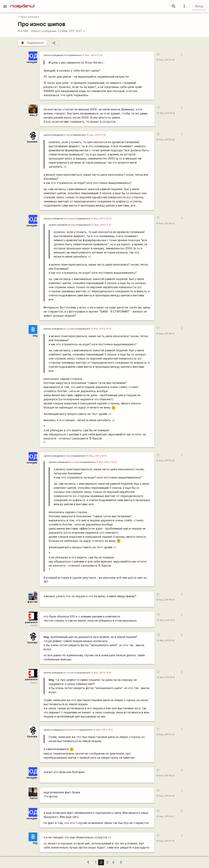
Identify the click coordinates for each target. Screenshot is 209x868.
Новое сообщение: (44, 31)
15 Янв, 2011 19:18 (166, 641)
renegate (32, 62)
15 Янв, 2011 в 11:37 (96, 135)
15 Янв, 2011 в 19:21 (103, 730)
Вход (199, 6)
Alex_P (34, 115)
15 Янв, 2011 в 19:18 (101, 673)
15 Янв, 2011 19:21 (166, 677)
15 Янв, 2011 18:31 (166, 113)
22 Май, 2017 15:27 (71, 31)
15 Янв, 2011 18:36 (165, 140)
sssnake (70, 219)
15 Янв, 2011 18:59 (165, 600)
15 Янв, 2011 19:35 (165, 841)
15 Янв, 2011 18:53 (165, 334)
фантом (32, 602)
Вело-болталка (28, 17)
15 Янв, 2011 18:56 (165, 461)
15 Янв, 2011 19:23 (165, 735)
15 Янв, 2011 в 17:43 (92, 55)
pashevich (31, 622)
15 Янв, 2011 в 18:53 (97, 456)
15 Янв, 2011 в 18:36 (101, 219)
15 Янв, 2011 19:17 (166, 620)
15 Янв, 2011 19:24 (165, 796)
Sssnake (32, 142)
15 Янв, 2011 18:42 (165, 224)
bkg (68, 135)
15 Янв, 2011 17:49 (165, 60)
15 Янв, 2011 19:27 (165, 816)
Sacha (34, 798)
